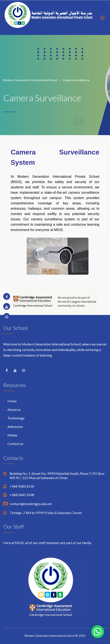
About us (14, 409)
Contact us (15, 444)
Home (12, 401)
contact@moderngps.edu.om (31, 504)
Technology (16, 418)
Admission (15, 427)
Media (12, 435)
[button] (98, 632)
